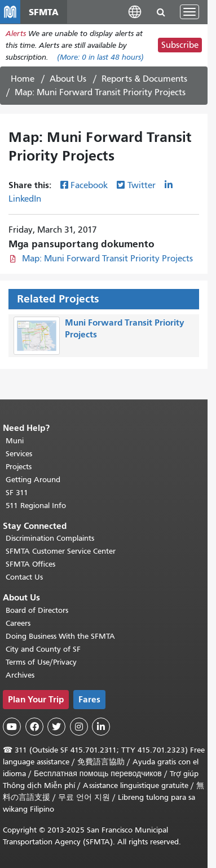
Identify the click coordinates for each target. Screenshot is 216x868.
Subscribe (180, 45)
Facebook (89, 185)
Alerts (16, 34)
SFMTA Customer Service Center (61, 551)
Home (23, 79)
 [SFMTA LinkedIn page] (101, 727)
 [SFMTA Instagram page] (79, 727)
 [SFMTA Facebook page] (34, 727)
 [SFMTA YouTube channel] (12, 727)
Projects (19, 467)
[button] (135, 12)
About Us (68, 79)
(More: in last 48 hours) (100, 57)
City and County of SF (43, 649)
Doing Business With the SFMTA (60, 636)
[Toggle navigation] (189, 12)
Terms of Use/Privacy (41, 662)
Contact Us (24, 577)
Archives (20, 675)
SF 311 (17, 493)
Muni (15, 441)
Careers (18, 623)
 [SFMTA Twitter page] (56, 727)
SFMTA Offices (30, 564)
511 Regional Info (36, 506)
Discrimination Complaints (50, 538)
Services (19, 454)
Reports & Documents (144, 79)
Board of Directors (37, 610)
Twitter (142, 185)
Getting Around (33, 480)
